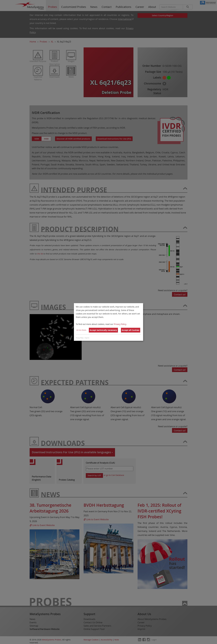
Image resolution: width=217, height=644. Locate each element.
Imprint (87, 338)
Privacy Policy (120, 324)
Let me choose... (82, 330)
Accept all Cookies (131, 330)
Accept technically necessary (103, 330)
